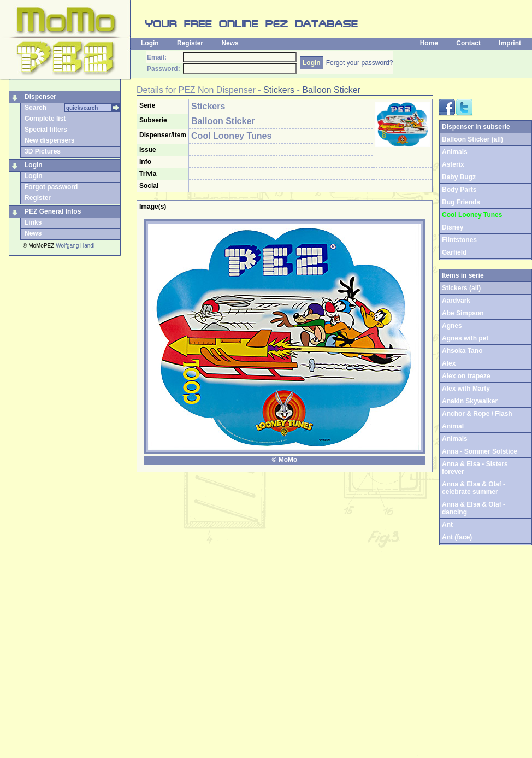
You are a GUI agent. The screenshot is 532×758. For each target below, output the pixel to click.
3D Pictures (43, 151)
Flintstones (459, 240)
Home (429, 43)
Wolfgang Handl (75, 246)
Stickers (279, 90)
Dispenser (40, 97)
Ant (447, 525)
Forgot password (51, 187)
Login (150, 43)
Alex (449, 363)
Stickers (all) (461, 288)
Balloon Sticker (331, 90)
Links (33, 222)
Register (190, 43)
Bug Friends (461, 202)
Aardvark (456, 301)
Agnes (452, 326)
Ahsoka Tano (462, 351)
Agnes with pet (465, 338)
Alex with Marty (466, 389)
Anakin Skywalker (470, 401)
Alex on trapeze (466, 376)
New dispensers (49, 140)
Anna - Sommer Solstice (480, 451)
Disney (453, 227)
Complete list (45, 119)
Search (36, 108)
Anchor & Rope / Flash (477, 414)
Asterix (453, 164)
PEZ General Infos (53, 211)
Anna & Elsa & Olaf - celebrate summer (474, 488)
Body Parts (459, 190)
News (230, 43)
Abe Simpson (463, 313)
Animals (455, 152)
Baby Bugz (459, 177)
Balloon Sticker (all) (472, 139)
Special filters (46, 130)
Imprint (510, 43)
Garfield (454, 252)
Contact (468, 43)
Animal (453, 426)
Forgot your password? (360, 63)
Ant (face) (457, 537)
